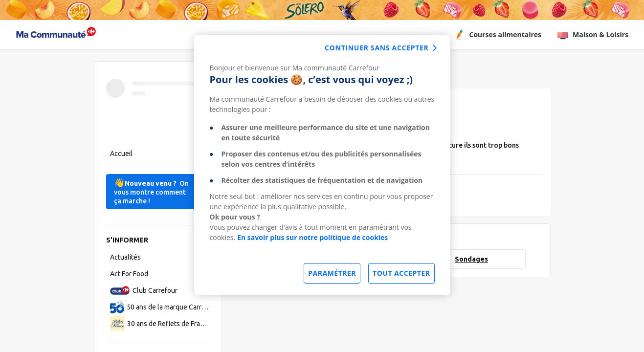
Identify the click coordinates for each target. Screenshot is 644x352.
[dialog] (322, 165)
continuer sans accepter (377, 48)
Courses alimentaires (497, 35)
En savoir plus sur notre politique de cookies (312, 237)
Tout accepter (401, 273)
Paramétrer (332, 273)
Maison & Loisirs (593, 35)
